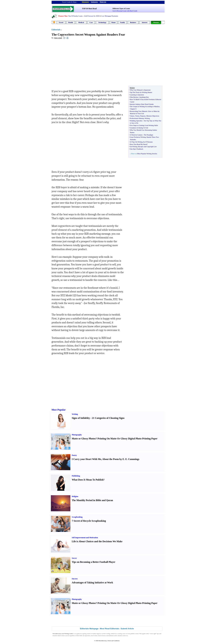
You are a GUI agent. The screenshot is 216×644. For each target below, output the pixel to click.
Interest (145, 22)
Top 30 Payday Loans (75, 16)
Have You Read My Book (138, 144)
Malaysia (103, 2)
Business (133, 22)
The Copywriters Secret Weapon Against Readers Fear (88, 35)
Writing (75, 414)
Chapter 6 (133, 109)
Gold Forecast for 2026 (91, 16)
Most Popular (59, 410)
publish (133, 634)
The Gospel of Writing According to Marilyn (145, 106)
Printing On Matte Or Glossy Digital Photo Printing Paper (127, 439)
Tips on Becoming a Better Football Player (94, 562)
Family (122, 22)
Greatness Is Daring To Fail (139, 128)
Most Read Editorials (110, 629)
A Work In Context (136, 135)
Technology (102, 22)
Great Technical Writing (138, 137)
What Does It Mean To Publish (88, 480)
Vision (137, 116)
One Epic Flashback (137, 149)
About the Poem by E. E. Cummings (121, 459)
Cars (91, 22)
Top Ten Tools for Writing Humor (141, 92)
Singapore (85, 2)
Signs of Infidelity (81, 418)
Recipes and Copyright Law (147, 147)
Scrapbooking (77, 517)
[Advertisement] (76, 63)
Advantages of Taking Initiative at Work (92, 583)
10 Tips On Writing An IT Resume (141, 142)
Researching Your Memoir (139, 111)
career (124, 634)
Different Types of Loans (121, 8)
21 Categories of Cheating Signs (108, 418)
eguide (78, 634)
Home (113, 22)
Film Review (134, 97)
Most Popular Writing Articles (147, 154)
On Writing (134, 147)
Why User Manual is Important (140, 90)
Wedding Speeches (136, 121)
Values (132, 116)
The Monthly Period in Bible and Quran (92, 500)
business (120, 636)
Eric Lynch (58, 38)
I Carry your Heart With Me (87, 459)
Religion (75, 496)
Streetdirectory (103, 641)
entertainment (110, 636)
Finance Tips (63, 16)
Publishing (76, 476)
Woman (156, 22)
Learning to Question (137, 95)
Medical (81, 22)
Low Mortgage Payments (110, 16)
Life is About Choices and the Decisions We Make (97, 541)
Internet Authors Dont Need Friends (142, 104)
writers (89, 634)
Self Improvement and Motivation (85, 538)
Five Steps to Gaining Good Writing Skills (144, 125)
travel (92, 636)
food (99, 636)
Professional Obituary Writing (140, 118)
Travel (61, 22)
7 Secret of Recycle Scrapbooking (89, 521)
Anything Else (144, 97)
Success (75, 579)
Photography (77, 435)
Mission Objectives (153, 116)
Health (71, 22)
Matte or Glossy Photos (84, 439)
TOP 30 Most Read (89, 9)
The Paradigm (148, 135)
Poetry (74, 455)
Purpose (143, 116)
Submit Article (127, 629)
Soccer (74, 558)
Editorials (56, 30)
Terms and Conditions (113, 641)
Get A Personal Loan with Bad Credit (125, 11)
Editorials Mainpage (89, 629)
